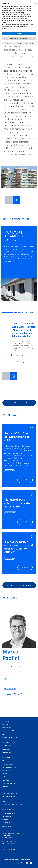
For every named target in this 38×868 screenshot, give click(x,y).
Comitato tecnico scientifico (11, 737)
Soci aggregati (7, 749)
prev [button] (6, 376)
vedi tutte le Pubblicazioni (19, 585)
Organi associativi (8, 731)
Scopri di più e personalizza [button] (19, 38)
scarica (25, 480)
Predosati (6, 780)
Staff (4, 734)
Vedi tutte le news (19, 403)
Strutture (5, 787)
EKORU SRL (10, 688)
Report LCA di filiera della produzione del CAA (17, 437)
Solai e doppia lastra (9, 783)
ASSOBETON (7, 721)
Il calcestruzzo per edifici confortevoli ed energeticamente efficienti (19, 547)
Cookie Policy (20, 863)
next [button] (13, 376)
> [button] (16, 200)
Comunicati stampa (9, 813)
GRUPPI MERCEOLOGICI (11, 757)
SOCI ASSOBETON (9, 743)
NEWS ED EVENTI (8, 810)
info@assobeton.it (13, 841)
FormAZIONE (7, 826)
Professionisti (7, 752)
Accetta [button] (19, 33)
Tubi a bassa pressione (10, 793)
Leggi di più (17, 362)
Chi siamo (5, 724)
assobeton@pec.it (12, 844)
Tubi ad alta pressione (9, 796)
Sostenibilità (18, 355)
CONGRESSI (7, 823)
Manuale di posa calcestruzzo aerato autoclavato (17, 503)
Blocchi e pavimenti (9, 761)
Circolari (5, 820)
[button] (24, 272)
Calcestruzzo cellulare (9, 767)
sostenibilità (9, 471)
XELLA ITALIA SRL (14, 694)
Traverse (5, 790)
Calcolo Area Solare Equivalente (12, 805)
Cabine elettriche (8, 764)
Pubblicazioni (7, 816)
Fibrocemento (7, 770)
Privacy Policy (11, 863)
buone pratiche (10, 513)
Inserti (5, 774)
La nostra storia (7, 728)
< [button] (9, 200)
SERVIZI (5, 801)
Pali (4, 777)
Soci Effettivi (6, 746)
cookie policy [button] (20, 13)
